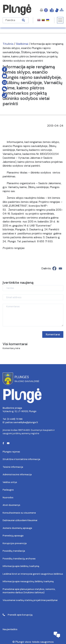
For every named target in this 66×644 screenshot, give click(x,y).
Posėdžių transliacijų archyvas (19, 559)
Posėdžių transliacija (14, 551)
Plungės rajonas (11, 452)
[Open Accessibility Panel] (46, 10)
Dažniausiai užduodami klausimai (20, 520)
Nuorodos (8, 497)
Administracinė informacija (17, 474)
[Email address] (33, 297)
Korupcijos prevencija (15, 543)
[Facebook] (54, 268)
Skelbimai (22, 44)
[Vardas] (33, 288)
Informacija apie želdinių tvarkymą (21, 566)
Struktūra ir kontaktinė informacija (21, 459)
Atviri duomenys (11, 505)
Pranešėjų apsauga (13, 536)
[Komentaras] (33, 315)
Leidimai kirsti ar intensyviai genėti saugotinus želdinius (33, 574)
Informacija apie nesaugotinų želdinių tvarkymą (28, 581)
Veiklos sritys (10, 482)
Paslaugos (8, 490)
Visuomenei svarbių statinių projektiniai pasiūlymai (30, 600)
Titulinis (8, 44)
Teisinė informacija (13, 467)
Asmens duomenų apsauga (17, 528)
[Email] (60, 268)
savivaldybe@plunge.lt (26, 422)
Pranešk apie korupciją (18, 615)
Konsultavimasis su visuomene (19, 513)
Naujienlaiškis (10, 629)
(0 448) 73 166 (15, 419)
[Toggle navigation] (60, 20)
